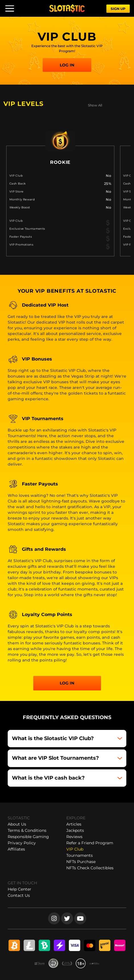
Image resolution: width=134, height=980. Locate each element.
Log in (67, 683)
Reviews (74, 837)
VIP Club (75, 849)
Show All (95, 105)
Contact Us (19, 895)
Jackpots (75, 830)
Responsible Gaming (28, 837)
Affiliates (16, 849)
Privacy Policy (22, 843)
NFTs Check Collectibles (90, 868)
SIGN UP (118, 9)
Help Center (19, 889)
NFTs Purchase (81, 862)
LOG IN (67, 65)
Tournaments (80, 855)
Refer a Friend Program (90, 843)
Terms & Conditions (27, 830)
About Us (17, 824)
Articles (74, 824)
